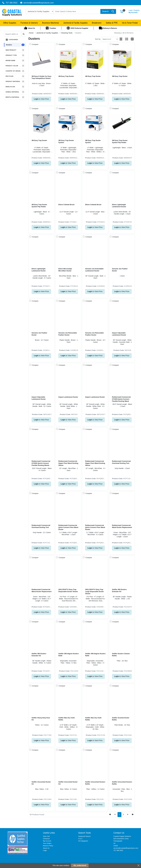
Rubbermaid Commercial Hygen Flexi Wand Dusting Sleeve (68, 463)
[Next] (128, 815)
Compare (35, 44)
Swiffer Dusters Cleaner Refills (121, 655)
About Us (46, 848)
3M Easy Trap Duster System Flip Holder (120, 141)
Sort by (98, 39)
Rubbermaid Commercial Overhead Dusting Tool (121, 462)
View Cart (46, 836)
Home (31, 33)
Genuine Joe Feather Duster (120, 270)
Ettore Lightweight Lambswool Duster (119, 206)
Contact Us (119, 833)
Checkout (46, 839)
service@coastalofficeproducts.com (37, 3)
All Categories (83, 841)
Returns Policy (48, 846)
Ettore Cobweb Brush (66, 205)
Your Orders (47, 843)
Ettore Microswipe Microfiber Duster (65, 270)
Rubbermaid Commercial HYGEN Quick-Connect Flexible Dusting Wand (121, 399)
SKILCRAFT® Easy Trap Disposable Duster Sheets (68, 590)
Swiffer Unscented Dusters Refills (95, 783)
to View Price (41, 99)
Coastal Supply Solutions (122, 836)
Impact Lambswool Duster (68, 397)
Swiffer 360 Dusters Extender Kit (119, 590)
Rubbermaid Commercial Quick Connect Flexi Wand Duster (68, 527)
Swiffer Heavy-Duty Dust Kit (41, 719)
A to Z (80, 839)
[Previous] (115, 815)
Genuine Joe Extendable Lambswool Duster (94, 270)
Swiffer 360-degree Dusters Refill (69, 655)
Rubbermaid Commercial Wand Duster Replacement (122, 526)
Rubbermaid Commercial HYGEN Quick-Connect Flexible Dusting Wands (41, 463)
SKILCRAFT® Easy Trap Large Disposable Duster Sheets (94, 592)
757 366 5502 (10, 3)
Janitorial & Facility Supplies (47, 33)
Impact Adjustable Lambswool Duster (119, 334)
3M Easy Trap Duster (66, 76)
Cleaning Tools (67, 33)
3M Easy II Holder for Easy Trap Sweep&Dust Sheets (41, 77)
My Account (134, 11)
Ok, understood (80, 865)
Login (45, 850)
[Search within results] (13, 34)
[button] (121, 11)
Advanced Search (84, 836)
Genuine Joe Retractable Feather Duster (68, 334)
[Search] (77, 11)
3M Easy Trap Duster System (66, 141)
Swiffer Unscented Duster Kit (41, 783)
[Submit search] (24, 34)
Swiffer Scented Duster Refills (121, 719)
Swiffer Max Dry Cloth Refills (67, 719)
